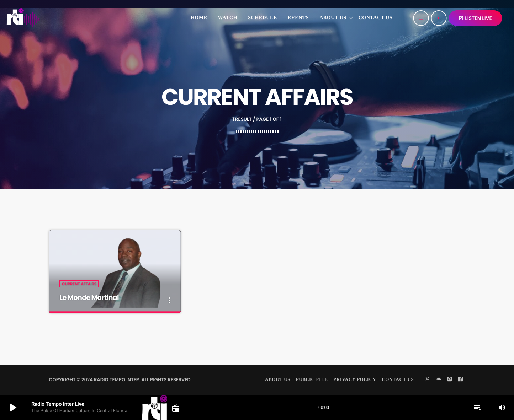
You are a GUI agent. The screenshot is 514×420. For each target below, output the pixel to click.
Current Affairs (79, 284)
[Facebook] (460, 379)
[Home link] (23, 18)
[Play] (439, 18)
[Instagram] (449, 379)
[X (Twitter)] (428, 379)
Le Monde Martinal (91, 298)
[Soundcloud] (439, 379)
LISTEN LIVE (475, 18)
